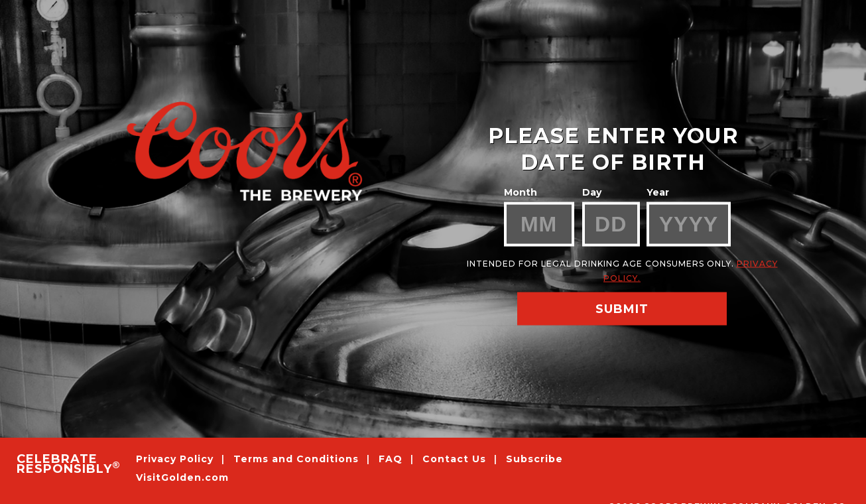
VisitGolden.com (182, 478)
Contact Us (454, 459)
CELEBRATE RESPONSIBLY (68, 464)
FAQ (391, 459)
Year (658, 192)
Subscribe (534, 459)
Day (592, 192)
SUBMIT (622, 309)
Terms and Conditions (298, 459)
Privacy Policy (176, 459)
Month (521, 192)
